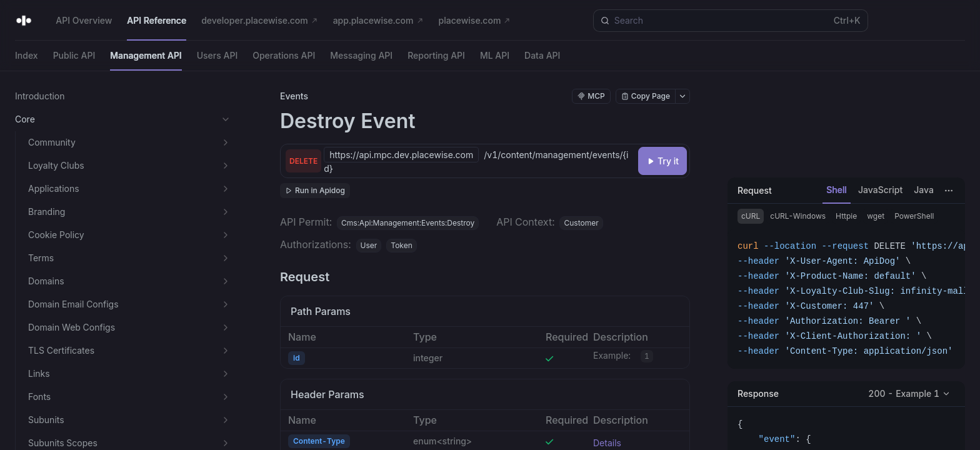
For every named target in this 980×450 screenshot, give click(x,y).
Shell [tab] (837, 190)
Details (607, 443)
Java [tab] (924, 190)
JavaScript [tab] (880, 190)
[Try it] (662, 161)
